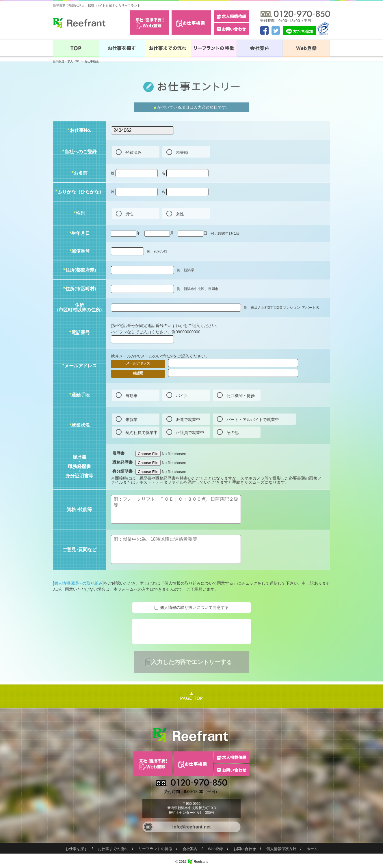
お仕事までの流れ (113, 849)
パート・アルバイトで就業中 (253, 420)
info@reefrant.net (192, 827)
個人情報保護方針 (281, 849)
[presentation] (178, 631)
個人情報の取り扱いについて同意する (194, 607)
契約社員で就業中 (142, 433)
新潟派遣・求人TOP (66, 61)
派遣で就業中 (188, 420)
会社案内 (190, 849)
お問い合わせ (245, 849)
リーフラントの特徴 (155, 849)
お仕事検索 (92, 61)
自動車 (131, 396)
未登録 (182, 152)
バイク (182, 396)
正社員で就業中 (190, 433)
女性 (180, 214)
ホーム (312, 849)
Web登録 (216, 849)
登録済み (133, 152)
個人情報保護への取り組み (78, 583)
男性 (129, 214)
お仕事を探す (77, 849)
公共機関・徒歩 (241, 396)
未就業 (131, 420)
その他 (233, 433)
